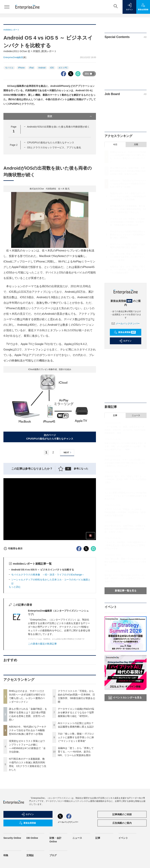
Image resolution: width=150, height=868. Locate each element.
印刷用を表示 (13, 548)
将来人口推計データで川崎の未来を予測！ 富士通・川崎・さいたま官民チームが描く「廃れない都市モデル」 (125, 446)
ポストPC (63, 68)
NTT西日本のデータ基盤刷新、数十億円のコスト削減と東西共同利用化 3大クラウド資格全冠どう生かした (128, 209)
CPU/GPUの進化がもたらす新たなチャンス (51, 142)
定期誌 (30, 855)
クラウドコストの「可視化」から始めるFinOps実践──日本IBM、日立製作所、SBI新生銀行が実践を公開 (128, 222)
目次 (70, 116)
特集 (6, 855)
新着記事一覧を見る (126, 591)
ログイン (125, 341)
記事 (115, 415)
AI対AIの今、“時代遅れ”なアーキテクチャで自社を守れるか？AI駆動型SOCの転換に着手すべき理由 (28, 730)
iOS (52, 68)
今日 (115, 145)
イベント (123, 838)
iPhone (21, 68)
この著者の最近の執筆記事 (42, 644)
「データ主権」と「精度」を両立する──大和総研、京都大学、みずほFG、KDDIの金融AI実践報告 (125, 430)
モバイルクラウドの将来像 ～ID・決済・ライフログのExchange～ (48, 575)
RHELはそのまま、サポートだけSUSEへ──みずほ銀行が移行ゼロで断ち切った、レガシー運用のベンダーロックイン (125, 463)
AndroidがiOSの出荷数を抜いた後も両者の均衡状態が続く (58, 127)
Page (14, 145)
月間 (136, 145)
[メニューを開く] (7, 7)
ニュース (136, 415)
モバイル (9, 68)
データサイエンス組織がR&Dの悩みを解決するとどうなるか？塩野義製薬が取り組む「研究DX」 (76, 712)
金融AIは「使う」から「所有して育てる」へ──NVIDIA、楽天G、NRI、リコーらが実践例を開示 (76, 752)
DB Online (32, 838)
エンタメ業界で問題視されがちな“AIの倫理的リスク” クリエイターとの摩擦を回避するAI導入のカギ (125, 496)
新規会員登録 (125, 332)
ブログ (53, 855)
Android (42, 68)
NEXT (68, 452)
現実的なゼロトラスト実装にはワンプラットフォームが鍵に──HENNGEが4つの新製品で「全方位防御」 (128, 196)
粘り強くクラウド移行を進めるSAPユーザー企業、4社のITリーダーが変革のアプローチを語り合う (125, 578)
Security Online (12, 838)
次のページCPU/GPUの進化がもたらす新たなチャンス (50, 437)
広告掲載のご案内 (122, 823)
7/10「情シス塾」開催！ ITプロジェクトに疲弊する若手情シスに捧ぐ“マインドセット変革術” (76, 737)
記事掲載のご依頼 (122, 814)
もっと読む (15, 587)
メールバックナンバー (126, 323)
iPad (31, 68)
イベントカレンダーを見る (125, 698)
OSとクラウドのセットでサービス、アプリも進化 (54, 147)
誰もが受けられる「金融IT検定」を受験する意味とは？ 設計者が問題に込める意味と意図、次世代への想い (128, 171)
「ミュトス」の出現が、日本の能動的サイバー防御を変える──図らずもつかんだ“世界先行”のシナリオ (125, 545)
